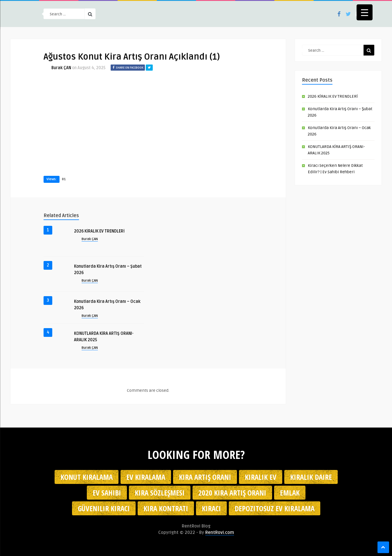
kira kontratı (166, 508)
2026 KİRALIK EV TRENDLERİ (99, 231)
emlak (290, 493)
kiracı (211, 508)
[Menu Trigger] (365, 12)
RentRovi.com (220, 532)
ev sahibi (107, 493)
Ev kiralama (146, 477)
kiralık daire (311, 477)
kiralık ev (261, 477)
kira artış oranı (205, 477)
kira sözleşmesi (160, 493)
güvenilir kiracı (104, 508)
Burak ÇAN (61, 68)
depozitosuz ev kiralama (275, 508)
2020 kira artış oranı (232, 493)
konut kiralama (87, 477)
